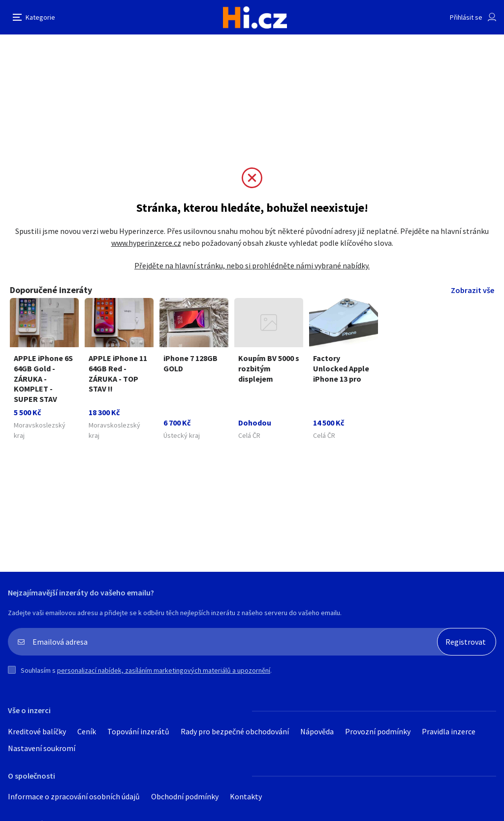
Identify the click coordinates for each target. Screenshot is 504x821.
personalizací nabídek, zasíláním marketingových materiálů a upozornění (164, 670)
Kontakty (246, 796)
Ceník (87, 731)
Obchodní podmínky (185, 796)
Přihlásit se (466, 17)
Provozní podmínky (378, 731)
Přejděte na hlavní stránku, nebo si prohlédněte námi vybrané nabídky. (252, 265)
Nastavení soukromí (42, 748)
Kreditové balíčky (37, 731)
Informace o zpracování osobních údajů (74, 796)
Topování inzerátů (138, 731)
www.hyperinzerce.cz (146, 243)
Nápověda (317, 731)
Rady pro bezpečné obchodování (235, 731)
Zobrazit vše (472, 290)
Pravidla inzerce (449, 731)
